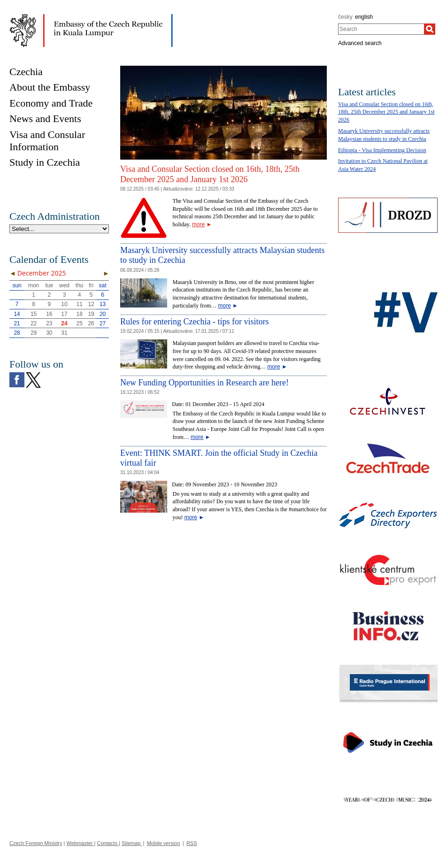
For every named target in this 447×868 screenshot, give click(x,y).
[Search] (430, 29)
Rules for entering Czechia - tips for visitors (194, 322)
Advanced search (360, 43)
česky (345, 17)
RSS (192, 843)
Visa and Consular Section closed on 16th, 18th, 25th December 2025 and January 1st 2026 (210, 174)
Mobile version (164, 843)
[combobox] (381, 29)
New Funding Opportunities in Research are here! (204, 383)
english (364, 17)
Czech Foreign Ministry (36, 843)
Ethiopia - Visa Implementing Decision (382, 150)
